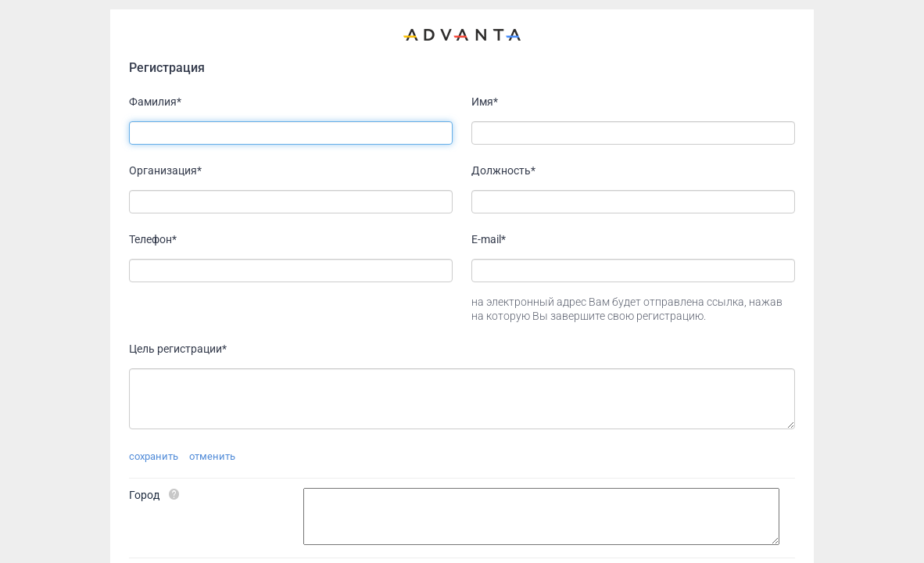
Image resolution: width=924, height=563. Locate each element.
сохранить (154, 456)
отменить (212, 456)
